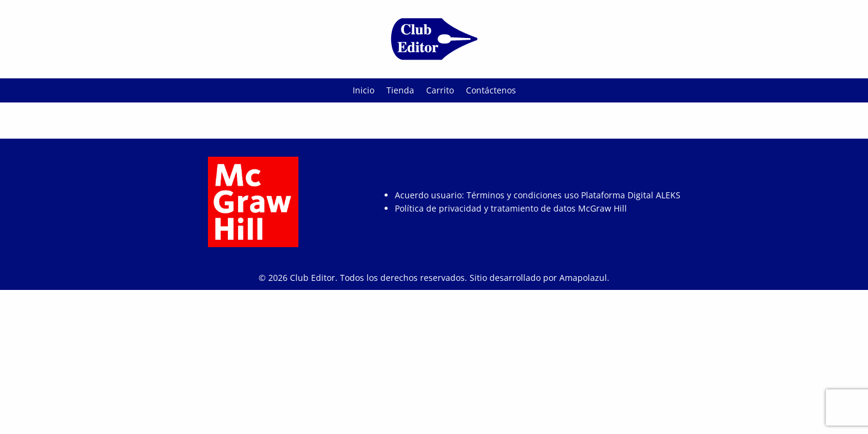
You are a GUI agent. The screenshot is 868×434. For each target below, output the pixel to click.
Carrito (440, 90)
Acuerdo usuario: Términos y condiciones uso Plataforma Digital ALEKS (538, 195)
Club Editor (313, 278)
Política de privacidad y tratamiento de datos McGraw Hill (511, 208)
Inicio (363, 90)
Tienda (400, 90)
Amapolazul (583, 278)
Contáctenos (491, 90)
